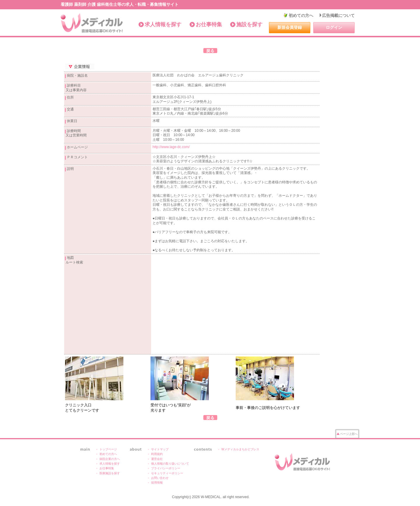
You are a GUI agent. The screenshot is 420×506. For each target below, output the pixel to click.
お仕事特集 (209, 24)
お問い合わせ (160, 478)
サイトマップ (160, 449)
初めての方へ (301, 15)
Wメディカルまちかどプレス (240, 449)
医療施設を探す (110, 473)
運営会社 (157, 459)
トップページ (108, 449)
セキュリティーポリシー (167, 473)
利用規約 (157, 454)
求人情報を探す (163, 24)
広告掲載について (338, 15)
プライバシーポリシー (166, 468)
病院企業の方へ (110, 459)
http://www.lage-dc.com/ (171, 147)
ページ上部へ (349, 434)
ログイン (334, 27)
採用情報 (157, 483)
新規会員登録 (290, 27)
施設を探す (249, 24)
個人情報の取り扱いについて (170, 464)
